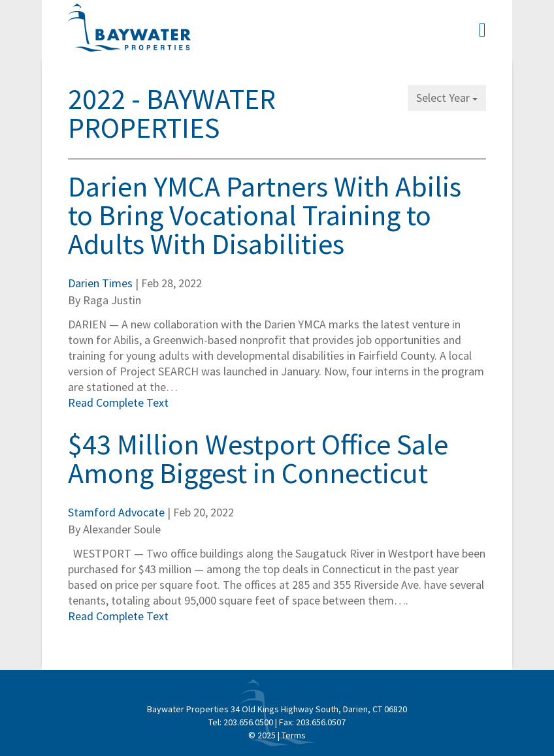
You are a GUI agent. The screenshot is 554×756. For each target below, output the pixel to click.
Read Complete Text (118, 402)
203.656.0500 (248, 722)
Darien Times (100, 283)
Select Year (447, 98)
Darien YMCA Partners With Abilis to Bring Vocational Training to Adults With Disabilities (265, 215)
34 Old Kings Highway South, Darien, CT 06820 (319, 709)
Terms (294, 735)
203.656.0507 (321, 722)
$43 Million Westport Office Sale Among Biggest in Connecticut (258, 459)
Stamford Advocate (116, 512)
